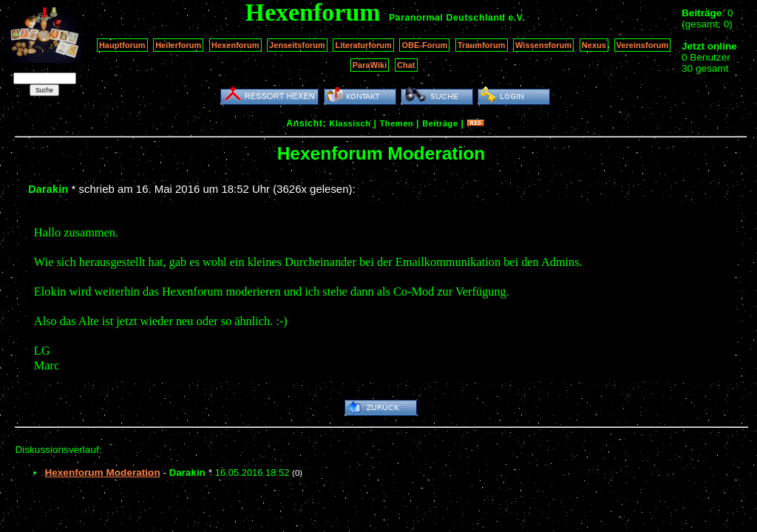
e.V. (516, 18)
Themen (397, 123)
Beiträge (440, 123)
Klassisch (350, 123)
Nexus (594, 45)
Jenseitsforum (297, 45)
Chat (406, 65)
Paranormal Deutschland (447, 18)
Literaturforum (363, 45)
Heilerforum (178, 45)
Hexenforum (235, 45)
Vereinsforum (643, 45)
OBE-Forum (424, 45)
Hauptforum (122, 45)
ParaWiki (370, 65)
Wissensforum (543, 45)
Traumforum (482, 45)
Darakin (48, 189)
